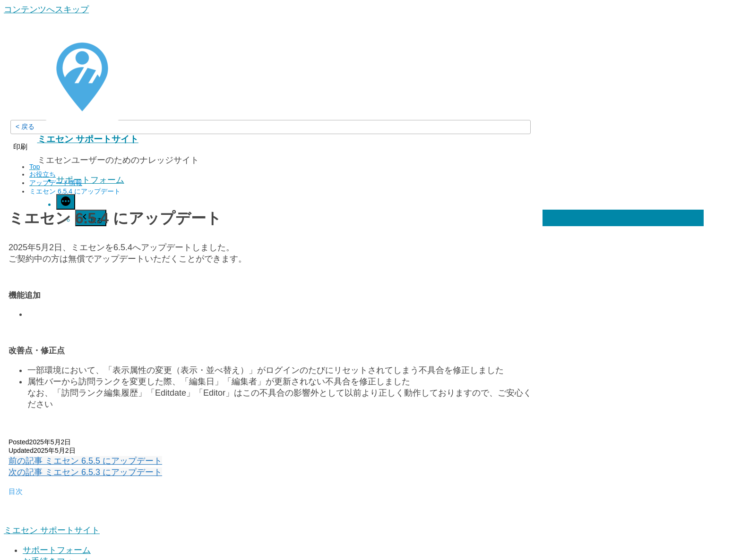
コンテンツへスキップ (46, 9)
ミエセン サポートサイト (88, 139)
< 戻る (25, 127)
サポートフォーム (90, 180)
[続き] (66, 202)
